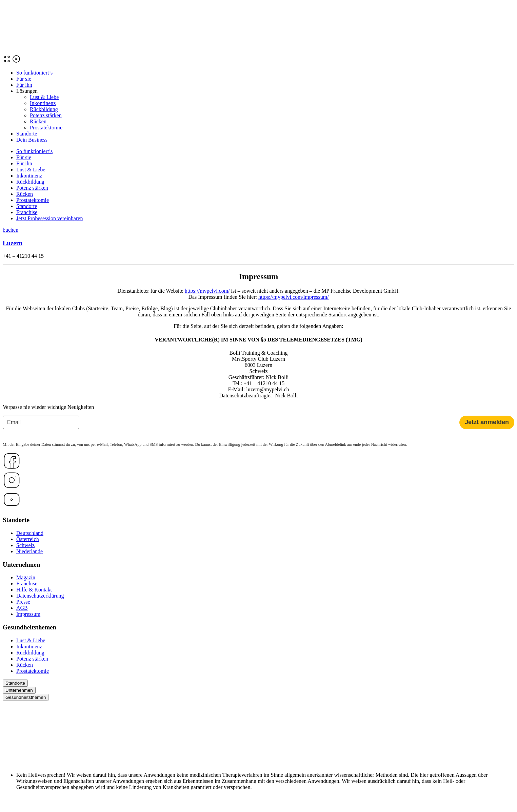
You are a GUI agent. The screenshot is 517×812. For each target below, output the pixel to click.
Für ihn (24, 85)
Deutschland (30, 533)
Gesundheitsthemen (26, 697)
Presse (23, 602)
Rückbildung (44, 109)
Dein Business (32, 140)
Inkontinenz (43, 103)
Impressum (28, 614)
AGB (22, 608)
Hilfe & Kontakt (34, 590)
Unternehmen (19, 690)
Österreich (28, 539)
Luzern (13, 243)
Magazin (26, 577)
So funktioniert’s (34, 73)
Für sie (24, 79)
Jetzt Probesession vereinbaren (49, 218)
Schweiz (25, 545)
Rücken (38, 121)
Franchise (27, 212)
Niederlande (29, 551)
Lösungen (27, 91)
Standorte (27, 134)
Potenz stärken (46, 115)
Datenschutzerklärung (40, 596)
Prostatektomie (46, 128)
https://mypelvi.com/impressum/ (294, 297)
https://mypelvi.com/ (207, 291)
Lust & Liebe (44, 97)
